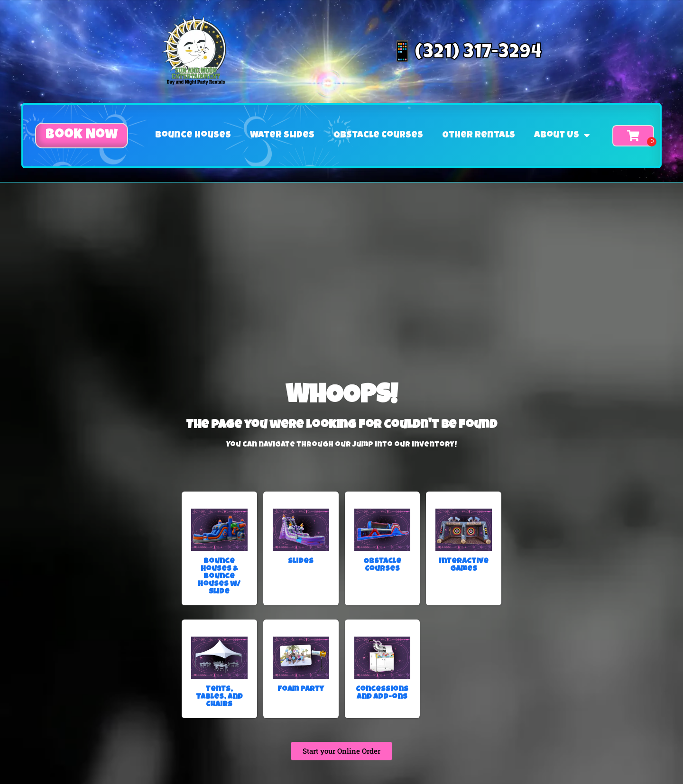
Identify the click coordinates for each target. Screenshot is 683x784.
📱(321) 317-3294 (466, 54)
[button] (82, 136)
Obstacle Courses (378, 136)
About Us (562, 136)
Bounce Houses (193, 136)
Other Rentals (479, 136)
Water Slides (282, 136)
